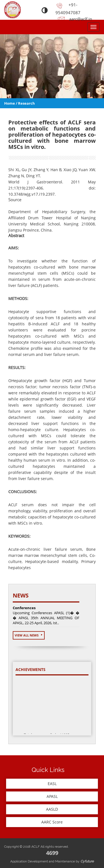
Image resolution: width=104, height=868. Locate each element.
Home (10, 103)
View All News (29, 635)
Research (26, 103)
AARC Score (52, 822)
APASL (52, 796)
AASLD (52, 809)
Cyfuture (87, 861)
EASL (52, 784)
